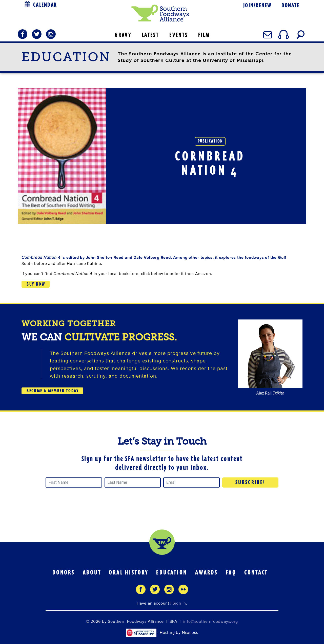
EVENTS (179, 35)
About (92, 572)
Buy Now (36, 284)
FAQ (231, 572)
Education (172, 572)
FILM (204, 35)
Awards (207, 572)
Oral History (129, 572)
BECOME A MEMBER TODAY (53, 391)
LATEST (150, 35)
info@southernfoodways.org (211, 622)
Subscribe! (251, 482)
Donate (290, 5)
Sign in (179, 603)
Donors (64, 572)
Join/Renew (257, 5)
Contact (256, 572)
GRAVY (123, 35)
